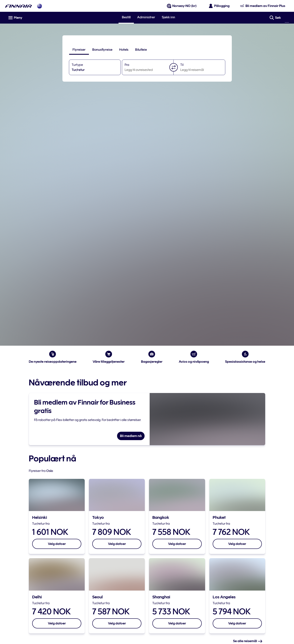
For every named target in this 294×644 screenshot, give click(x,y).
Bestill (126, 17)
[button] (174, 67)
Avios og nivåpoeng (194, 357)
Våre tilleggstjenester (109, 357)
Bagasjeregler (152, 357)
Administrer (146, 17)
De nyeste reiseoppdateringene (53, 357)
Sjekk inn (168, 17)
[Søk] (287, 18)
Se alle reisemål (247, 641)
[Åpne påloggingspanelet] (219, 6)
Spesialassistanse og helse (245, 357)
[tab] (79, 50)
